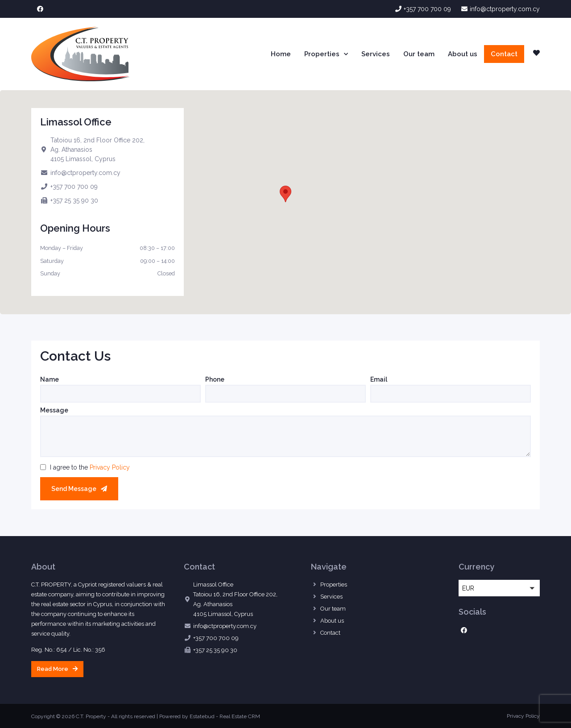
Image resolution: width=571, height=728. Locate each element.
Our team (419, 54)
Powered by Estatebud (187, 716)
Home (281, 54)
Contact (504, 54)
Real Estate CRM (240, 716)
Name (50, 380)
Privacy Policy (110, 467)
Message (54, 410)
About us (463, 54)
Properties (326, 54)
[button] (285, 194)
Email (379, 380)
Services (376, 54)
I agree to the (90, 467)
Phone (215, 380)
